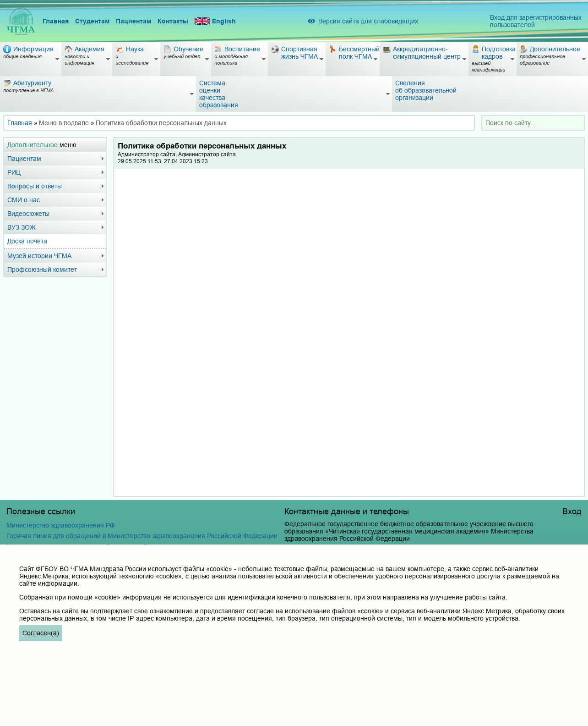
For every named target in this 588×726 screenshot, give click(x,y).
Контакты (173, 21)
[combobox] (533, 123)
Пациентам (133, 21)
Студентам (92, 21)
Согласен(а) (41, 633)
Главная (56, 21)
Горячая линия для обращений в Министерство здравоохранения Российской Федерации (142, 536)
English (215, 21)
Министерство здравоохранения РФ (61, 525)
